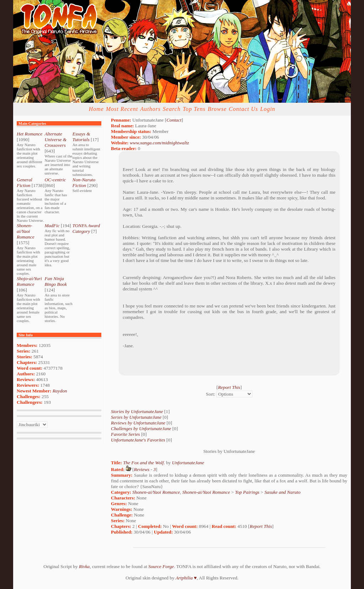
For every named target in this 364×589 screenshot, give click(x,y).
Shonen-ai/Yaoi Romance (26, 231)
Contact (174, 120)
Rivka (84, 566)
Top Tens (194, 109)
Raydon (60, 391)
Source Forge (161, 566)
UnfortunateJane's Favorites (138, 440)
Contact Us (243, 109)
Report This (229, 387)
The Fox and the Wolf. (144, 463)
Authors (150, 109)
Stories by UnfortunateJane (137, 411)
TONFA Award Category (86, 228)
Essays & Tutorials (81, 137)
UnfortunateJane (188, 463)
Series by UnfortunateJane (136, 417)
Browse (217, 109)
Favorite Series (125, 434)
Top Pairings (247, 492)
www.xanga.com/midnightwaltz (159, 143)
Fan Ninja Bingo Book (56, 281)
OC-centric (55, 180)
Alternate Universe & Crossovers (55, 140)
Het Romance (30, 134)
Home (96, 109)
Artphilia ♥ (186, 578)
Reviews (142, 469)
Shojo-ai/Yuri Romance (29, 281)
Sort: (210, 394)
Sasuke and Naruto (282, 492)
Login (268, 109)
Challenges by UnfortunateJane (141, 429)
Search (172, 109)
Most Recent (122, 109)
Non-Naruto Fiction (84, 183)
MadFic (52, 226)
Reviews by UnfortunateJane (138, 423)
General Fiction (25, 183)
